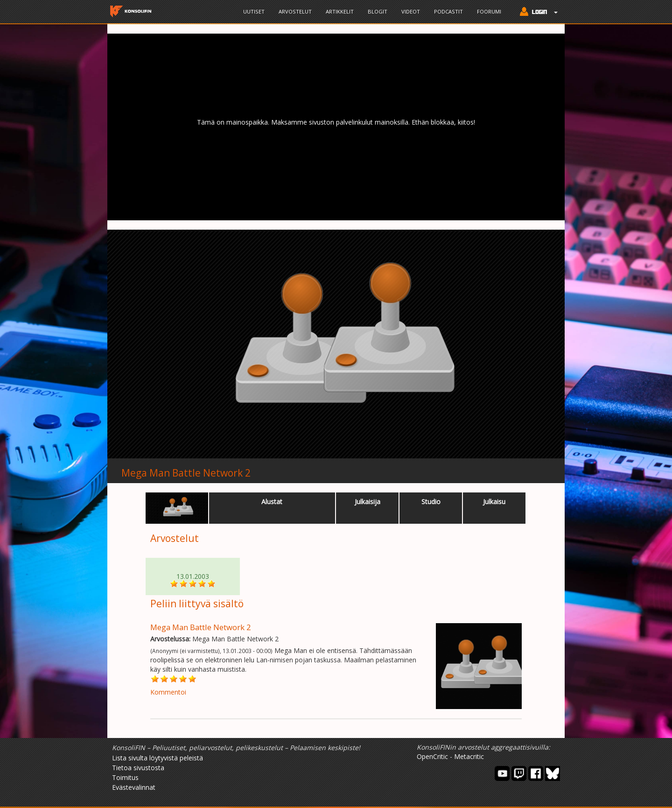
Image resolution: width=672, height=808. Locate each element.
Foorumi (489, 11)
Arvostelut (295, 11)
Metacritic (469, 756)
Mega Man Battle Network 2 (186, 473)
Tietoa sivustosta (138, 768)
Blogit (378, 11)
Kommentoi (168, 692)
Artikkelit (340, 11)
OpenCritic (432, 756)
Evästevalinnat (134, 787)
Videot (411, 11)
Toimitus (125, 777)
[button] (536, 13)
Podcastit (448, 11)
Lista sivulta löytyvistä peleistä (157, 758)
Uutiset (254, 11)
